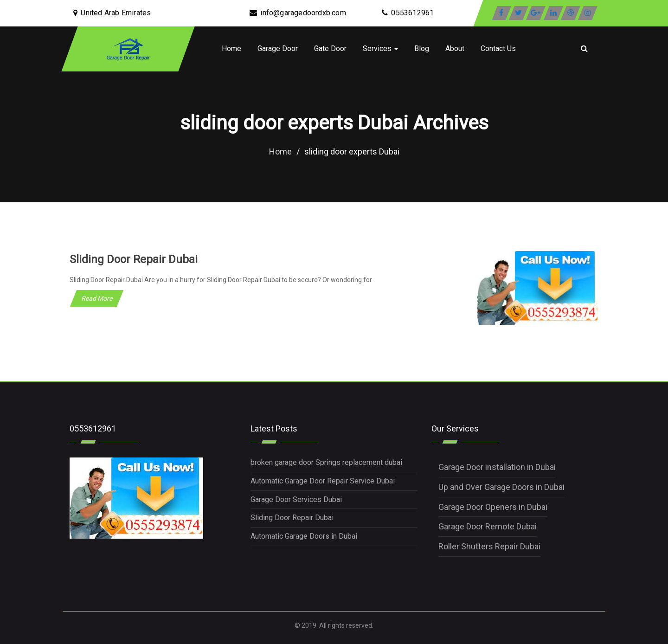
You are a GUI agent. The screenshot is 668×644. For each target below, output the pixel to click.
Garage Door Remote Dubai (488, 526)
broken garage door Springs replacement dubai (326, 462)
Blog (422, 48)
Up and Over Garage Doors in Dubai (501, 487)
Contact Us (498, 48)
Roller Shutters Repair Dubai (489, 546)
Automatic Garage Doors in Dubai (304, 536)
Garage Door (278, 48)
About (455, 48)
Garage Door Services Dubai (296, 499)
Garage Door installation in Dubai (497, 467)
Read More (97, 298)
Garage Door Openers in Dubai (493, 507)
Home (231, 48)
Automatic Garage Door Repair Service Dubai (323, 481)
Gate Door (330, 48)
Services (380, 48)
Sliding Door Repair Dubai (134, 259)
